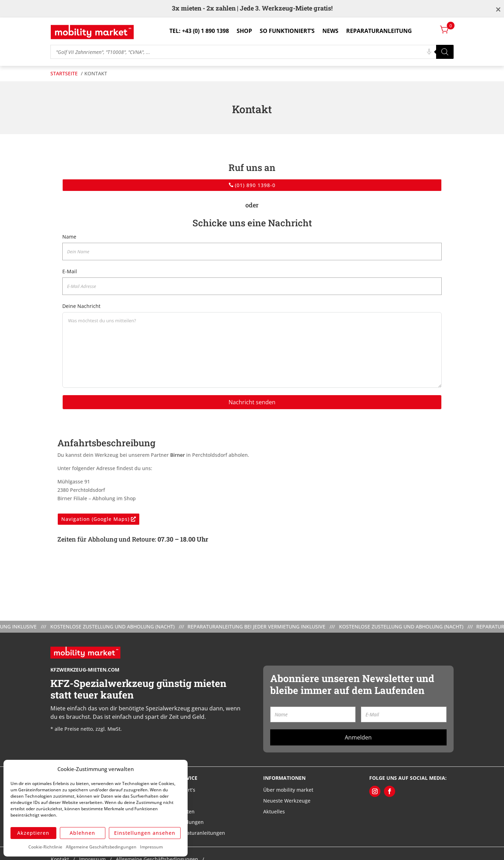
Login (425, 31)
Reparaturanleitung (379, 31)
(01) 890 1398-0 (255, 185)
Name (69, 237)
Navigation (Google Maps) (95, 519)
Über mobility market (288, 790)
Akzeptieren (33, 833)
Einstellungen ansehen (145, 833)
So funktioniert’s (287, 31)
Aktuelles (274, 811)
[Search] (445, 52)
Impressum (151, 847)
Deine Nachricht (81, 306)
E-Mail (70, 271)
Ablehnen (82, 833)
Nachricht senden (252, 402)
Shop (244, 31)
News (330, 31)
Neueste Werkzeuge (287, 801)
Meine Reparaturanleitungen (191, 833)
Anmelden (358, 737)
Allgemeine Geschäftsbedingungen (101, 847)
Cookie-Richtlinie (45, 847)
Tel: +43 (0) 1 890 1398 (199, 31)
